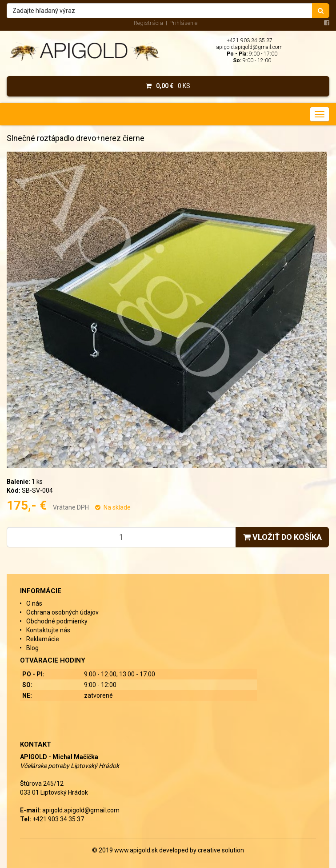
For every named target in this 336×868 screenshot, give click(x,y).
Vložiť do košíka (282, 537)
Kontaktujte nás (48, 630)
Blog (32, 648)
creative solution (221, 850)
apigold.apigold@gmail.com (250, 47)
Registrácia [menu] (148, 23)
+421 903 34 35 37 (250, 40)
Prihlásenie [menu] (183, 23)
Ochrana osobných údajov (62, 612)
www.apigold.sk (137, 850)
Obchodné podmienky (57, 621)
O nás (34, 603)
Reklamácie (43, 639)
